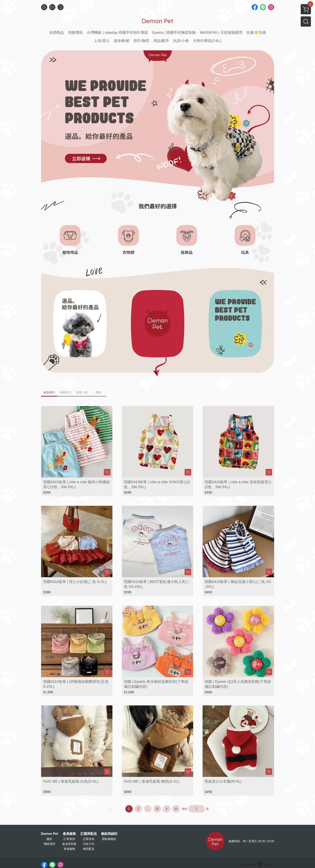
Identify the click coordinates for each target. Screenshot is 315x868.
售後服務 (69, 849)
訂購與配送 (89, 834)
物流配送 (89, 849)
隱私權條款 (109, 839)
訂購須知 (89, 839)
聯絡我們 (49, 844)
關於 (49, 839)
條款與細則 (109, 834)
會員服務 (69, 834)
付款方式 (89, 844)
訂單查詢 (69, 839)
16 (157, 809)
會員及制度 (69, 844)
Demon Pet (50, 834)
